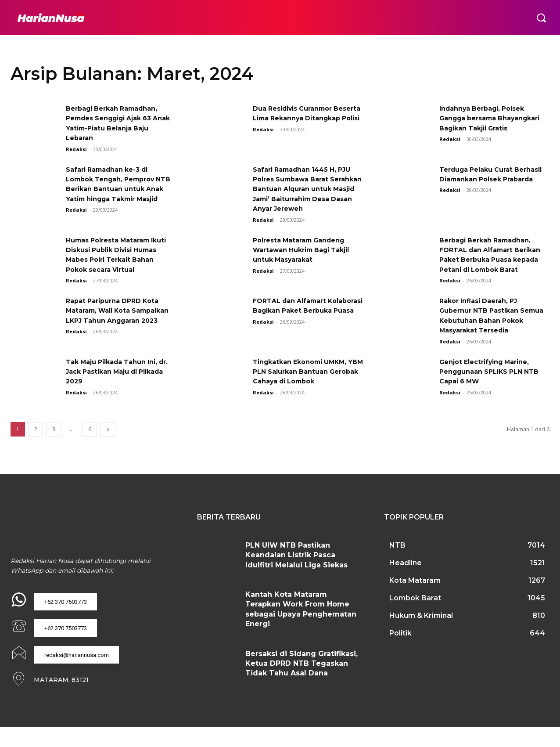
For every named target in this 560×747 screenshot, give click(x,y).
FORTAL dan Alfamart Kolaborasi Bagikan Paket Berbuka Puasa (301, 330)
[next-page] (108, 449)
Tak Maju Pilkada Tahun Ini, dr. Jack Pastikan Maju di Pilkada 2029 (118, 391)
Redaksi (76, 149)
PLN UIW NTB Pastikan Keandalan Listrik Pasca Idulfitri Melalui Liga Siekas (296, 575)
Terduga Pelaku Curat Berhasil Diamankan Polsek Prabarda (491, 179)
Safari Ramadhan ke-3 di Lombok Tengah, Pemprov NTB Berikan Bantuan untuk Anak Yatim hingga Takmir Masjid (118, 189)
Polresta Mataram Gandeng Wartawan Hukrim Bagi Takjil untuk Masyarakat (308, 260)
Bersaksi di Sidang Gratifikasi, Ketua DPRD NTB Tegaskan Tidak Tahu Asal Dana (302, 683)
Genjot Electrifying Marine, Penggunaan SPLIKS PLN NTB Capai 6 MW (490, 391)
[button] (541, 18)
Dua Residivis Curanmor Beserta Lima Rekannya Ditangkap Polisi (298, 118)
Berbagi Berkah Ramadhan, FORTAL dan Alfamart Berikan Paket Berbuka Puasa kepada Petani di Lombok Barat (491, 269)
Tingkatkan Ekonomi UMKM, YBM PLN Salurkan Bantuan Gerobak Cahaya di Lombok (306, 391)
